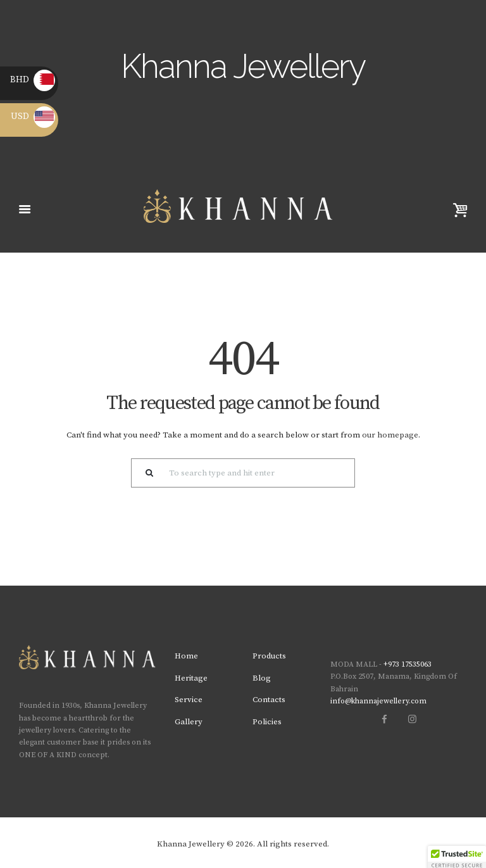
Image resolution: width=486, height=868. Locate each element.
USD (33, 116)
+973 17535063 (408, 664)
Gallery (189, 722)
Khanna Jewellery (191, 844)
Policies (267, 722)
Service (189, 700)
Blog (262, 678)
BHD (33, 80)
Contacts (269, 700)
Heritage (191, 678)
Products (269, 656)
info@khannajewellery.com (378, 701)
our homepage (390, 435)
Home (186, 656)
